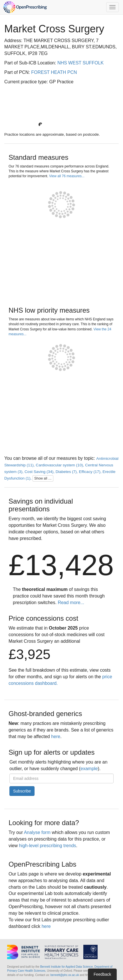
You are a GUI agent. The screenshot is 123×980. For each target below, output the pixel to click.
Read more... (71, 603)
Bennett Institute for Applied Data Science (67, 967)
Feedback (102, 974)
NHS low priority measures (49, 310)
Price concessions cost (43, 618)
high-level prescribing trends (47, 846)
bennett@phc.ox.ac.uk (65, 975)
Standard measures (38, 157)
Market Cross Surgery (54, 29)
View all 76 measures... (67, 176)
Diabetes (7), (67, 472)
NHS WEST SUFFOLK (80, 63)
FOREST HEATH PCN (54, 72)
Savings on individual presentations (41, 505)
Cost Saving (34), (40, 472)
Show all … (43, 478)
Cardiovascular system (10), (60, 465)
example (89, 769)
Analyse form (37, 832)
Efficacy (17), (91, 472)
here (56, 737)
